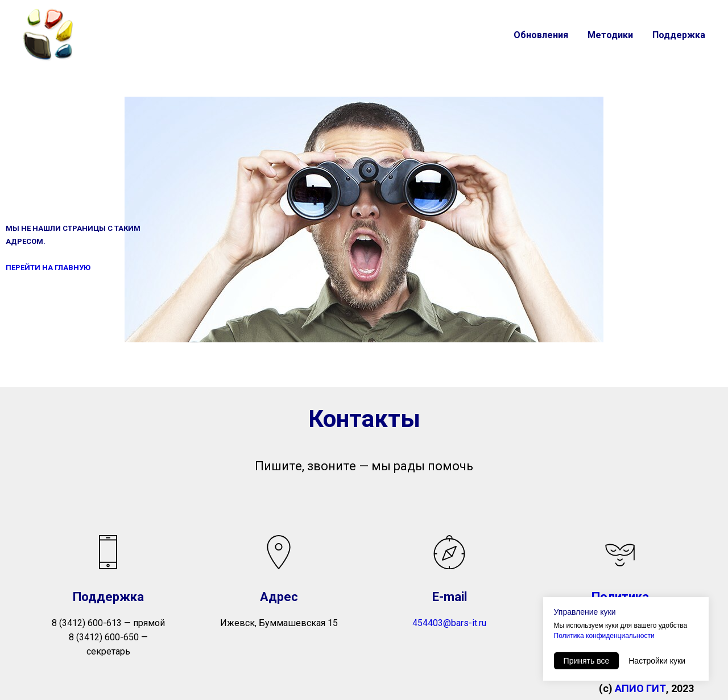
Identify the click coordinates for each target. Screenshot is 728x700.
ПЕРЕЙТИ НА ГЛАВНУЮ (48, 268)
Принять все (587, 661)
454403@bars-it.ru (449, 623)
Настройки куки (657, 661)
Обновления (541, 35)
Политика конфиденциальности (604, 636)
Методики (610, 35)
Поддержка (679, 35)
